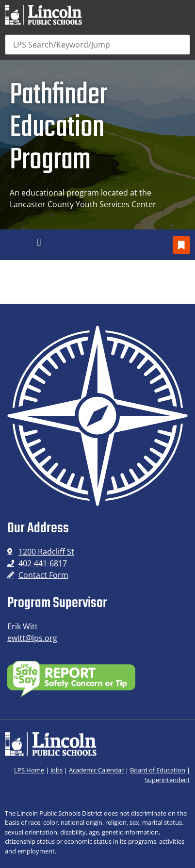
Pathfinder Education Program (58, 128)
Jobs (57, 770)
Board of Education (158, 770)
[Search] (97, 45)
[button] (39, 242)
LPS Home (29, 770)
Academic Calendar (96, 770)
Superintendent (167, 780)
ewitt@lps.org (32, 638)
